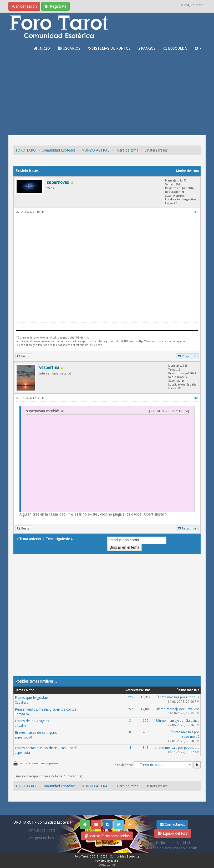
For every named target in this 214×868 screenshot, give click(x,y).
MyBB (115, 861)
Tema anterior (30, 539)
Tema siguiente (58, 539)
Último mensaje (168, 697)
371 (179, 388)
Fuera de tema (127, 150)
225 (130, 697)
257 (130, 709)
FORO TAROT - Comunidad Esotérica (46, 150)
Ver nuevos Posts (41, 830)
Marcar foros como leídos (107, 836)
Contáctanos (172, 824)
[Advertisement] (107, 96)
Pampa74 (22, 714)
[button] (198, 48)
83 (176, 203)
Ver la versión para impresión (40, 763)
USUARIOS (69, 48)
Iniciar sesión (24, 6)
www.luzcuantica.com (47, 341)
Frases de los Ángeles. (32, 721)
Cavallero (22, 703)
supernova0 (23, 737)
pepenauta (22, 753)
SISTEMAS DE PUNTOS (109, 48)
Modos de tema (187, 171)
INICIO (42, 48)
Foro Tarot (81, 857)
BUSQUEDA (175, 48)
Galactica (192, 721)
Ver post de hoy (41, 838)
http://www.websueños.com (155, 341)
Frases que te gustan (31, 698)
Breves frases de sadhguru (36, 732)
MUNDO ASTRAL (95, 150)
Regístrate (55, 6)
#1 (196, 212)
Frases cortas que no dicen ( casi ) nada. (47, 748)
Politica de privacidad (173, 843)
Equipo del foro (173, 833)
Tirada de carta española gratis (173, 848)
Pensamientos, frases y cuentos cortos (45, 709)
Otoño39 (193, 697)
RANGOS (147, 48)
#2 (196, 398)
